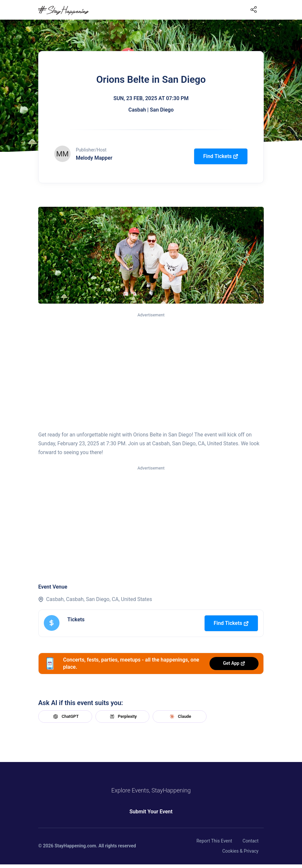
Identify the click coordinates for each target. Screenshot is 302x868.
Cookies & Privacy (240, 851)
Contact (251, 841)
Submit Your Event (151, 812)
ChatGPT (65, 717)
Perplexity (123, 717)
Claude (179, 717)
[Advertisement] (151, 367)
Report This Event (214, 841)
